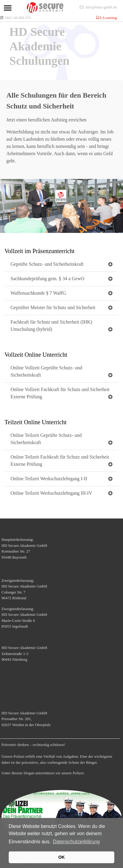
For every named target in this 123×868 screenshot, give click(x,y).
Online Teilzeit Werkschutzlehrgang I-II (49, 479)
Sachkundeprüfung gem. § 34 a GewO (47, 279)
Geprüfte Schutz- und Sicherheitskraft (47, 264)
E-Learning (108, 18)
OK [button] (62, 857)
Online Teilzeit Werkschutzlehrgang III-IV (51, 493)
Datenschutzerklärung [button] (76, 842)
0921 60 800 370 (18, 18)
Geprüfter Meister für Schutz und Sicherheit (53, 307)
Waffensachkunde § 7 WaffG (38, 293)
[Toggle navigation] (8, 8)
